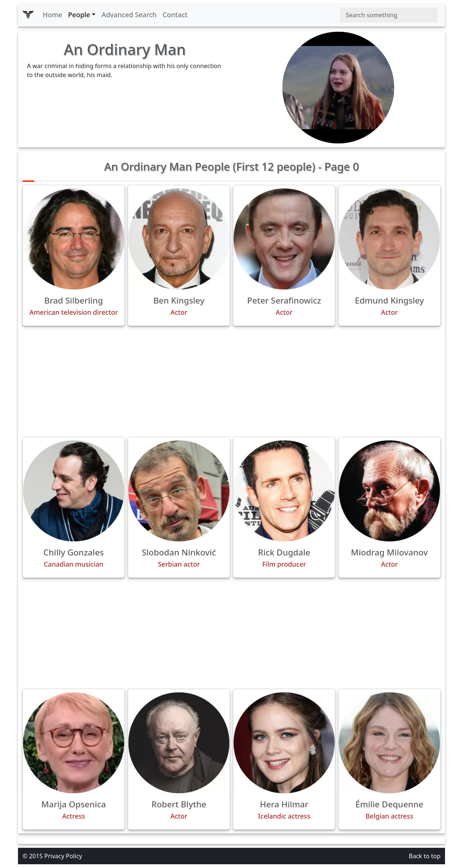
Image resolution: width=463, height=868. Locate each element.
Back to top (425, 856)
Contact (175, 15)
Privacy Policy (63, 856)
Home (52, 15)
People (79, 15)
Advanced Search (129, 15)
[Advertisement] (231, 381)
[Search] (389, 15)
